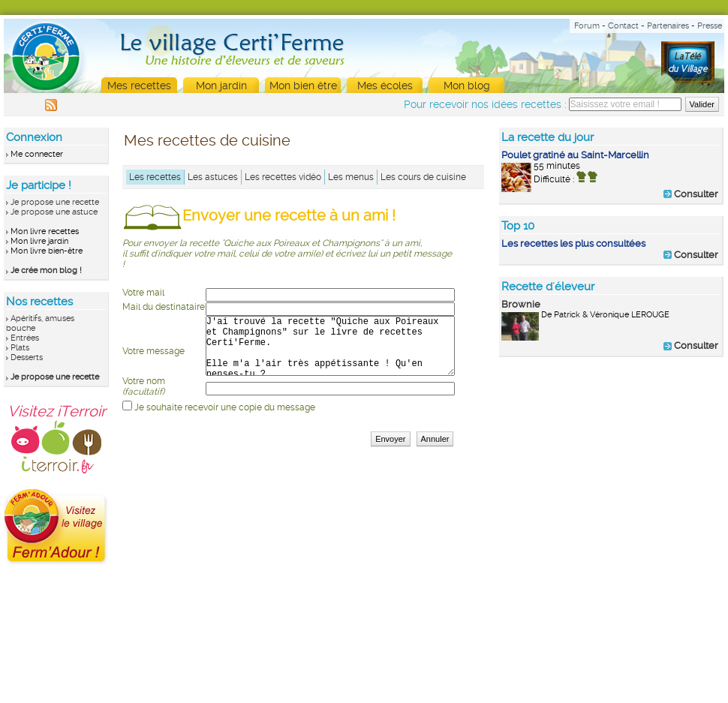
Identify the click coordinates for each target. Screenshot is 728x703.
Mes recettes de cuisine (207, 140)
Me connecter (37, 154)
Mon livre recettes (45, 231)
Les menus (351, 177)
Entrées (25, 338)
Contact (623, 26)
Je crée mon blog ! (46, 270)
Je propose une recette (55, 202)
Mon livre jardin (39, 241)
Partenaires (668, 26)
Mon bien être (303, 86)
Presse (710, 26)
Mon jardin (221, 86)
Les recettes (155, 177)
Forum (587, 26)
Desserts (27, 358)
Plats (20, 348)
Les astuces (213, 177)
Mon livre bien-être (47, 251)
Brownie (521, 304)
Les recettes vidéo (283, 177)
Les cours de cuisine (423, 177)
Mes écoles (385, 86)
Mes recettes (139, 86)
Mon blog (467, 86)
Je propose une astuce (54, 212)
